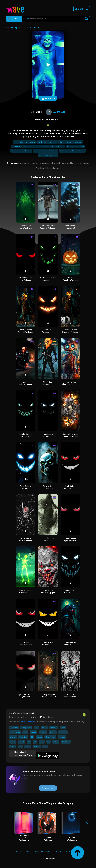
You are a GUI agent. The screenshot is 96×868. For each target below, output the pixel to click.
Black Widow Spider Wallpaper (26, 539)
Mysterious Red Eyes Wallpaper (26, 279)
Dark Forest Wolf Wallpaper (70, 696)
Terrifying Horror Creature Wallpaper (48, 227)
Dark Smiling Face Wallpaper (70, 487)
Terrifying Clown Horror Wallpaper (48, 591)
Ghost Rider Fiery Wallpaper (48, 383)
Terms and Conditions (44, 851)
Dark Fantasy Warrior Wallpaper (70, 643)
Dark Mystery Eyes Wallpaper (70, 539)
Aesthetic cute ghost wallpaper (24, 146)
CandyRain (55, 112)
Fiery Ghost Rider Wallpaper (26, 383)
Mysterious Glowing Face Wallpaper (48, 279)
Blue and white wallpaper (21, 151)
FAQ (71, 851)
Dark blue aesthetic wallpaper (46, 151)
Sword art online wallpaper (25, 142)
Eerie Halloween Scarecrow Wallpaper (70, 331)
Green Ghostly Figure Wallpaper (26, 227)
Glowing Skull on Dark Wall (48, 487)
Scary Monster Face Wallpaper (70, 591)
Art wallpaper (33, 27)
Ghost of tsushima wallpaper (70, 142)
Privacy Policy (61, 851)
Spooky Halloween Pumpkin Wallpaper (70, 435)
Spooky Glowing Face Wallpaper (26, 435)
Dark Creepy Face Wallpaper (48, 435)
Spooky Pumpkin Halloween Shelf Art (48, 696)
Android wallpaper (28, 722)
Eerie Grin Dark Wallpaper (26, 643)
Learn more (48, 788)
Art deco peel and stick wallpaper (51, 146)
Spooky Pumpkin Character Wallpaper (70, 383)
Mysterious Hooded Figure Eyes (26, 696)
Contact (19, 851)
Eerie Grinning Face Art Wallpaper (26, 487)
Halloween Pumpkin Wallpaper (70, 279)
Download (48, 99)
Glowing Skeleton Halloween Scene (26, 591)
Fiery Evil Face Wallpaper (48, 331)
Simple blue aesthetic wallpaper (72, 151)
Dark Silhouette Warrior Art (48, 539)
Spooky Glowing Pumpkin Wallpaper (26, 331)
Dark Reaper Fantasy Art (70, 227)
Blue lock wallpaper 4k (76, 146)
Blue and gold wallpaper (48, 155)
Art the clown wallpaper (47, 142)
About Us (28, 851)
